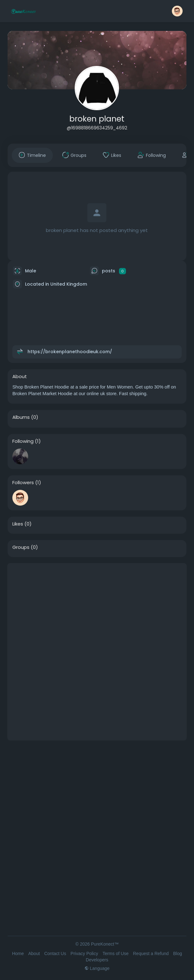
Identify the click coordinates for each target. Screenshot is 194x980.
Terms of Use (116, 953)
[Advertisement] (97, 608)
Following (23, 441)
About (34, 953)
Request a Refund (151, 953)
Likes (18, 524)
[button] (177, 11)
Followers (23, 483)
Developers (97, 960)
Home (18, 953)
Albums (21, 417)
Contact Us (55, 953)
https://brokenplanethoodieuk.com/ (70, 352)
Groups (21, 547)
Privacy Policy (84, 953)
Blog (178, 953)
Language (97, 968)
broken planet (97, 119)
